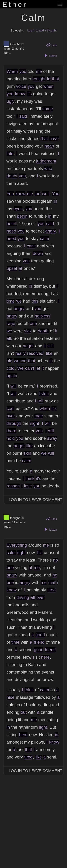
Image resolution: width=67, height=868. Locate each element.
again (12, 376)
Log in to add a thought (42, 30)
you (23, 71)
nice (11, 697)
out (24, 712)
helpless (43, 316)
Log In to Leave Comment (36, 500)
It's (40, 553)
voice (21, 86)
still (50, 346)
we (19, 301)
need (11, 231)
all (9, 338)
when (48, 86)
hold (11, 438)
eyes (18, 209)
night (34, 423)
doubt (12, 176)
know (20, 94)
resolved (35, 353)
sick (28, 331)
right (21, 553)
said (23, 116)
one (33, 323)
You (10, 194)
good (40, 635)
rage (11, 323)
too (37, 194)
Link (53, 45)
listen (44, 393)
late (10, 153)
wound (20, 361)
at (20, 268)
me (39, 71)
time (11, 301)
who (48, 168)
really (20, 353)
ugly (11, 101)
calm (45, 238)
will (13, 386)
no (55, 560)
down (38, 253)
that (56, 79)
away (52, 438)
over (11, 416)
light (43, 727)
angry (51, 231)
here (45, 657)
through (14, 423)
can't (31, 246)
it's (29, 94)
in (49, 79)
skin (27, 453)
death (43, 331)
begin (22, 216)
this (35, 301)
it (56, 331)
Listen (50, 56)
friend (39, 642)
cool (11, 408)
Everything (17, 545)
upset (12, 268)
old (9, 361)
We (20, 368)
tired (52, 590)
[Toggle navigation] (60, 4)
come (48, 109)
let (38, 368)
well (46, 194)
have (54, 139)
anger (28, 346)
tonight (39, 79)
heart (49, 146)
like (49, 353)
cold (11, 368)
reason (13, 486)
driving (23, 597)
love (28, 486)
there (12, 431)
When (12, 71)
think (30, 478)
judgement (46, 161)
